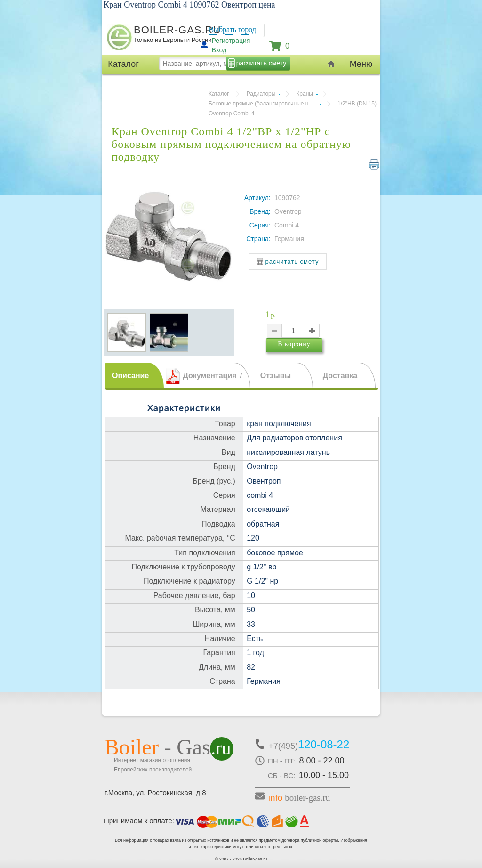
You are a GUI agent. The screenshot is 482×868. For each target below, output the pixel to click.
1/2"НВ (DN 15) (357, 104)
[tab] (134, 375)
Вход (219, 50)
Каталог (219, 94)
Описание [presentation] (130, 376)
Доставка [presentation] (340, 376)
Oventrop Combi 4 (231, 114)
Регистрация (231, 41)
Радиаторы (261, 94)
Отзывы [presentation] (276, 376)
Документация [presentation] (213, 376)
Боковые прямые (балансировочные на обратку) (265, 104)
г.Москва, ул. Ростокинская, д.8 (155, 792)
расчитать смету (261, 63)
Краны (305, 94)
